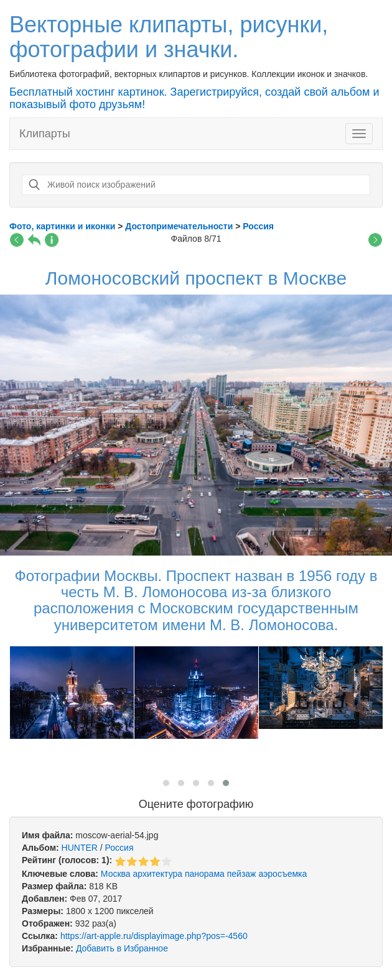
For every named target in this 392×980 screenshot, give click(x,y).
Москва (116, 874)
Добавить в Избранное (122, 948)
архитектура (158, 874)
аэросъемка (282, 874)
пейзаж (242, 874)
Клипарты (45, 134)
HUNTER (80, 848)
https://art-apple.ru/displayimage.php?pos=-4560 (154, 936)
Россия (119, 848)
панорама (205, 874)
